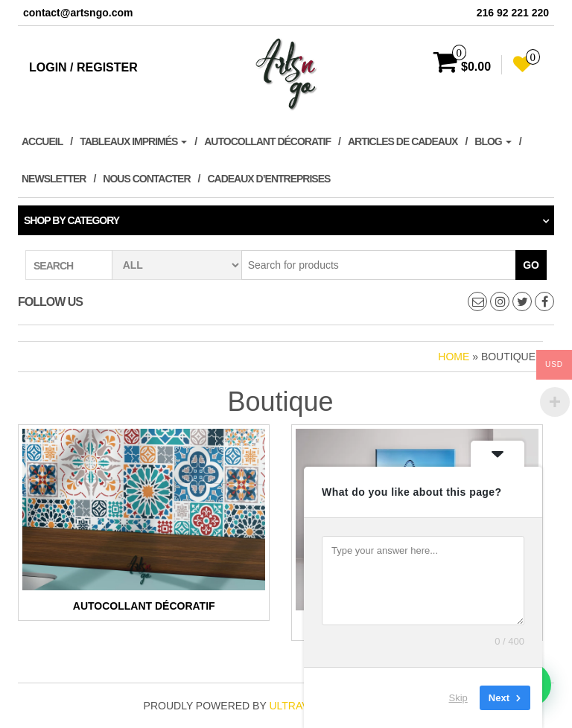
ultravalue (302, 706)
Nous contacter (146, 179)
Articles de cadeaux (403, 141)
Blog (493, 141)
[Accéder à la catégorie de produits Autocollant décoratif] (144, 523)
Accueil (42, 141)
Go (531, 265)
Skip (458, 698)
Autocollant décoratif (267, 141)
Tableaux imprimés (133, 141)
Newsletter (54, 179)
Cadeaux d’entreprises (268, 179)
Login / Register (83, 67)
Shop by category (71, 220)
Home (454, 357)
